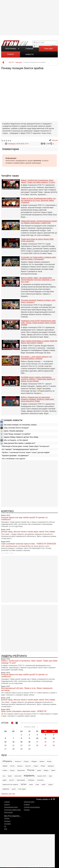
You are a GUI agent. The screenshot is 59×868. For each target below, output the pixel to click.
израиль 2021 (42, 776)
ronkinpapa (11, 144)
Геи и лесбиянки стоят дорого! (14, 459)
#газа (49, 761)
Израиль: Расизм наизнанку (13, 431)
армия (39, 770)
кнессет (12, 780)
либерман (31, 780)
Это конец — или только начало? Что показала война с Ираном (36, 358)
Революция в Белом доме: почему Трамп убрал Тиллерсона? (26, 446)
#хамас (5, 770)
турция (50, 785)
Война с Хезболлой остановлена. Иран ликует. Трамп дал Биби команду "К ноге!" (38, 181)
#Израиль (7, 761)
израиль (29, 775)
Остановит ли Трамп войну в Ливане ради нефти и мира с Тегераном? (38, 258)
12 (54, 738)
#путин (12, 766)
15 (21, 742)
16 (29, 742)
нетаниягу (40, 780)
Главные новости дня (29, 50)
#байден (34, 762)
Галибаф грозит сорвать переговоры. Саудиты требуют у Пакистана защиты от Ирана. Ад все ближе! (38, 379)
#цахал (12, 770)
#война (42, 762)
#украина (51, 766)
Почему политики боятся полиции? (15, 428)
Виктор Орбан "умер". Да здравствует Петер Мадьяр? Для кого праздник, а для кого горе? (38, 280)
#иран (5, 766)
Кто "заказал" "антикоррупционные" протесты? (20, 449)
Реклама (27, 810)
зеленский (18, 776)
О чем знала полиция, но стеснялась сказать (19, 425)
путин (24, 784)
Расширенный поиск (11, 807)
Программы (11, 49)
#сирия (36, 766)
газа (4, 776)
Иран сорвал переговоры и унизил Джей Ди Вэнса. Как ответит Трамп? (39, 342)
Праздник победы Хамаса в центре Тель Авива (20, 437)
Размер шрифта (42, 799)
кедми (5, 780)
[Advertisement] (30, 17)
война (53, 770)
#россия (28, 766)
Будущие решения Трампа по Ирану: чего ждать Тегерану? (38, 301)
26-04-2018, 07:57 (22, 144)
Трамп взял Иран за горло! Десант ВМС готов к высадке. (37, 240)
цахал (14, 789)
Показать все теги (8, 794)
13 (5, 742)
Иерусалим (21, 770)
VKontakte (7, 824)
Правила (27, 805)
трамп (44, 785)
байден (46, 770)
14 (13, 742)
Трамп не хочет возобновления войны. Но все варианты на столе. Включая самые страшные (38, 200)
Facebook (7, 821)
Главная (7, 802)
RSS (6, 829)
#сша (43, 766)
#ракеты (20, 766)
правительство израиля (10, 785)
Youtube (7, 818)
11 (45, 738)
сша (37, 784)
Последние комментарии (12, 810)
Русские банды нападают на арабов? (16, 434)
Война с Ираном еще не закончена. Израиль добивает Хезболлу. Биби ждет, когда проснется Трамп (38, 399)
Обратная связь (29, 802)
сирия (31, 785)
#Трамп (26, 762)
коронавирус (21, 780)
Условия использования (32, 807)
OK (5, 826)
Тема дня (48, 49)
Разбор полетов (11, 55)
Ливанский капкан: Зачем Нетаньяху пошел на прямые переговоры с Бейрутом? (39, 222)
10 (37, 738)
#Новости (18, 762)
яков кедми (22, 789)
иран (50, 776)
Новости (7, 805)
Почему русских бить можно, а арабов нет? (19, 443)
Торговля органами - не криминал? (15, 456)
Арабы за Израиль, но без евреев (15, 440)
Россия (31, 770)
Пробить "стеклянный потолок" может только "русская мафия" (26, 452)
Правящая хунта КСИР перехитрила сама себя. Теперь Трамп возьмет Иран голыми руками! (38, 323)
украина (6, 789)
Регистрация (8, 812)
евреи (10, 776)
